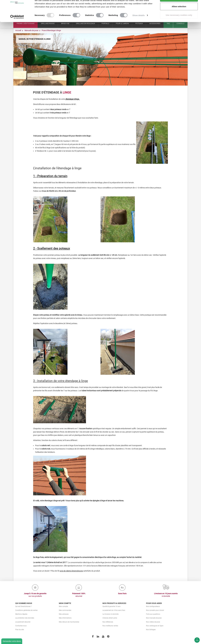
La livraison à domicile (110, 614)
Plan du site (20, 630)
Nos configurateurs (153, 606)
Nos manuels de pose (154, 618)
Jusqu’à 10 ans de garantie (35, 595)
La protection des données (25, 618)
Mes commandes (65, 610)
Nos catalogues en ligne (155, 626)
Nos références (108, 622)
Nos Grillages (151, 630)
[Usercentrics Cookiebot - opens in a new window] (17, 26)
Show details (139, 25)
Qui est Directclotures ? (23, 606)
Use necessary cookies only (179, 24)
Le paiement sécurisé (23, 622)
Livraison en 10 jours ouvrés (166, 595)
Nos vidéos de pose (153, 622)
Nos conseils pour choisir (155, 610)
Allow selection (179, 16)
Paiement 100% (79, 595)
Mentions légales (21, 614)
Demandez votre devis (12, 641)
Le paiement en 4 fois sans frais (114, 610)
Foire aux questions (153, 614)
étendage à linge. (73, 99)
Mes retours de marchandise (69, 622)
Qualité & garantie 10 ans (111, 606)
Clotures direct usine (110, 618)
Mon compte (63, 606)
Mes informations (65, 618)
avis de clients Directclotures (71, 571)
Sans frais (122, 593)
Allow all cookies (179, 7)
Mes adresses (64, 614)
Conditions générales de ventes (26, 610)
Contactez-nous (21, 626)
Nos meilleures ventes (110, 626)
